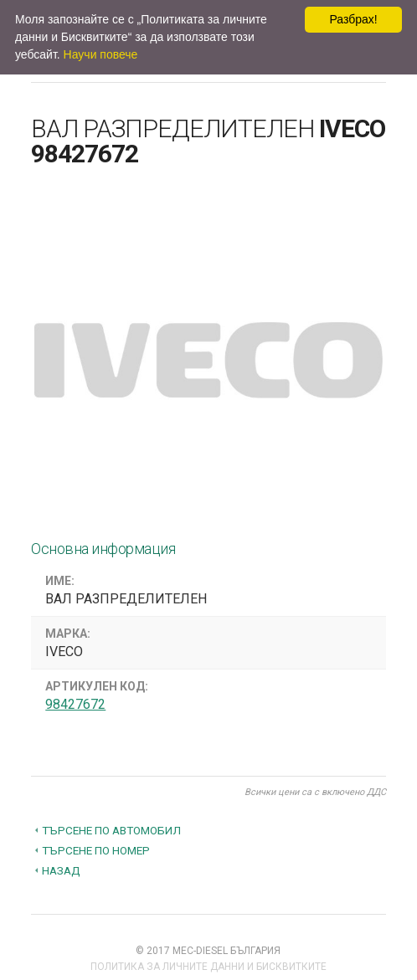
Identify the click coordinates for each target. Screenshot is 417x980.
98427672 (75, 704)
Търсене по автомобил (111, 830)
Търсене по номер (96, 850)
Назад (61, 870)
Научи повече (101, 54)
